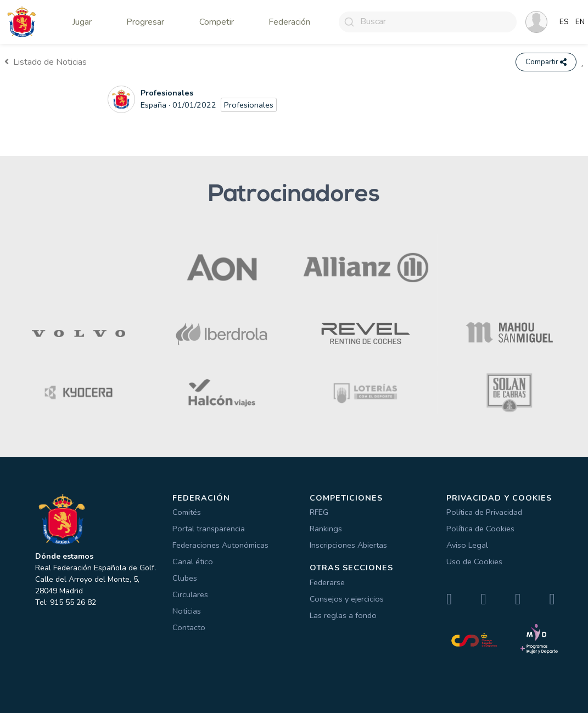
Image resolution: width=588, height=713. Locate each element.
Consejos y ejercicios (347, 599)
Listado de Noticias (46, 62)
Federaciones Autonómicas (220, 545)
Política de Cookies (480, 529)
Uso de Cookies (474, 562)
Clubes (185, 578)
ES (564, 22)
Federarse (327, 582)
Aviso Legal (467, 545)
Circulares (190, 594)
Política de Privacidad (484, 512)
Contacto (189, 627)
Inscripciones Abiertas (348, 545)
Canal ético (193, 562)
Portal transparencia (209, 529)
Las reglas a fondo (343, 615)
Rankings (326, 529)
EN (580, 22)
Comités (187, 512)
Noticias (187, 611)
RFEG (319, 512)
